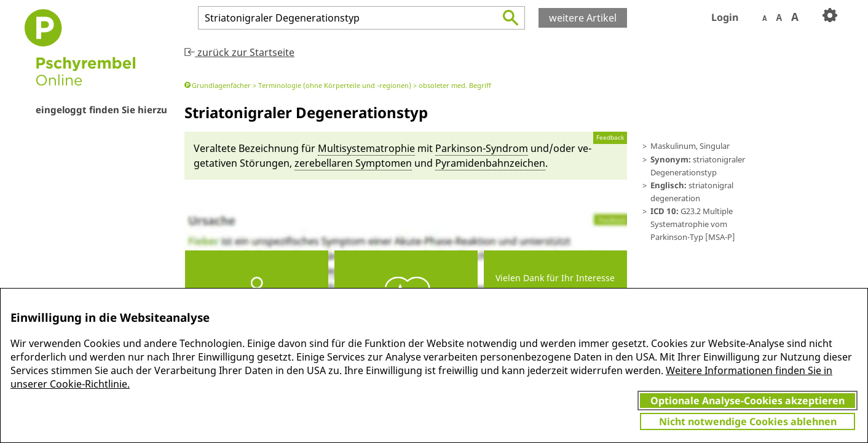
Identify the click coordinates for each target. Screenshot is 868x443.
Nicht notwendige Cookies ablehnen (748, 421)
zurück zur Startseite (239, 52)
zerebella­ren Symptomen (353, 163)
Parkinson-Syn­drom (482, 148)
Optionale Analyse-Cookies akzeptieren (748, 401)
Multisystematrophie (366, 148)
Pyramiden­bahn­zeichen (490, 163)
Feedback (610, 138)
